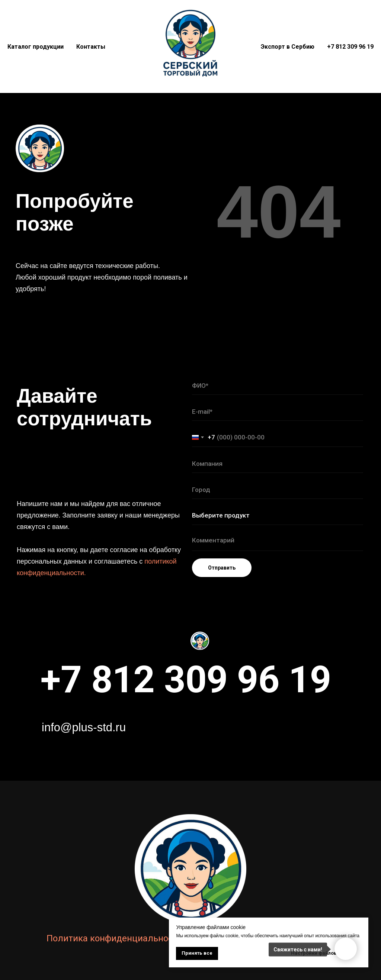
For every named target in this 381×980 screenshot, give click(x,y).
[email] (278, 412)
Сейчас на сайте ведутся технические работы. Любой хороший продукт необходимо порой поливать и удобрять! (102, 277)
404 (279, 212)
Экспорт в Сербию (288, 47)
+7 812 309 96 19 (350, 47)
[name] (278, 386)
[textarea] (278, 542)
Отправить (222, 568)
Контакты (91, 47)
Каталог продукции (36, 47)
